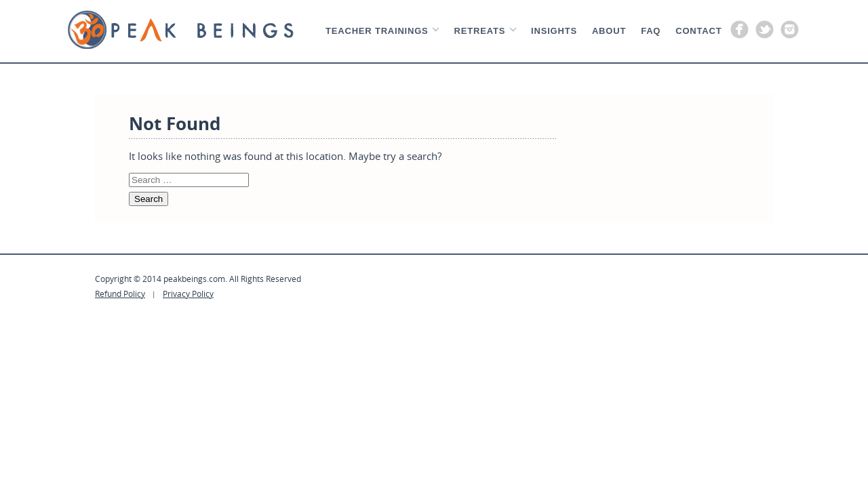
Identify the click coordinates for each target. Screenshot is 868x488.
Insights (554, 31)
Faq (651, 31)
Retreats (480, 31)
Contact (698, 31)
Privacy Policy (188, 293)
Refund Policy (120, 293)
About (609, 31)
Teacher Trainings (377, 31)
